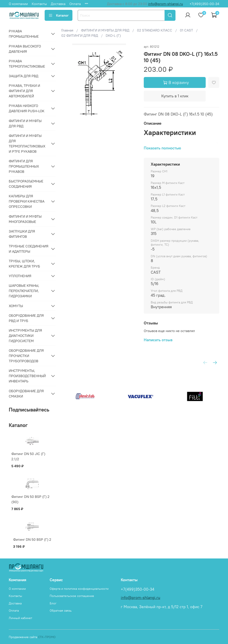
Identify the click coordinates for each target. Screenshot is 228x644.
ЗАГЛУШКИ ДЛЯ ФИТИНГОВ (22, 234)
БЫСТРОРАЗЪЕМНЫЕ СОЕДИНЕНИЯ (26, 184)
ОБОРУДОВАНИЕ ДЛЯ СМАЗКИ (26, 394)
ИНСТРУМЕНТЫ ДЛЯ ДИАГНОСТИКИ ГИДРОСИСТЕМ (25, 336)
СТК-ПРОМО (47, 637)
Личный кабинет (20, 618)
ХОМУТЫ (16, 306)
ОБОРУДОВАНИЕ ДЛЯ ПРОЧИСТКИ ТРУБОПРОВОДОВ (26, 356)
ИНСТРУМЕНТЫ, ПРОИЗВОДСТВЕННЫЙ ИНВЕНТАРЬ (27, 376)
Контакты (39, 4)
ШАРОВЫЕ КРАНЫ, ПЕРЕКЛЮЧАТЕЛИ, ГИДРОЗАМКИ (24, 291)
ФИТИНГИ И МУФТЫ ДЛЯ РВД (25, 123)
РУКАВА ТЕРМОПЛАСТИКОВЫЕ (27, 64)
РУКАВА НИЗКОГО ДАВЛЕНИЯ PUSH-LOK (27, 108)
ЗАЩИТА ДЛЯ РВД (24, 76)
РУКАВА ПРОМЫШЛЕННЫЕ (24, 34)
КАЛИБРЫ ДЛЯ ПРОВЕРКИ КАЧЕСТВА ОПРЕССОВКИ (27, 201)
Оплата (75, 4)
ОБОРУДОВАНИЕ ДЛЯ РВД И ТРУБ (26, 318)
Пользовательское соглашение (72, 596)
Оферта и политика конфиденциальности (79, 589)
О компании (18, 4)
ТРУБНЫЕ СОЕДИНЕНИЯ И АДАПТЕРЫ (29, 249)
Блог (53, 603)
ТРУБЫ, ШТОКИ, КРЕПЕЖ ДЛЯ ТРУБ (24, 264)
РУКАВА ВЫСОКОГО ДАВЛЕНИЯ (25, 49)
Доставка (58, 4)
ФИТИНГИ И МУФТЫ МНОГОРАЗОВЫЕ (25, 219)
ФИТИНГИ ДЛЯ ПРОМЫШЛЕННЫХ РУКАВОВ (24, 166)
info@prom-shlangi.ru (166, 4)
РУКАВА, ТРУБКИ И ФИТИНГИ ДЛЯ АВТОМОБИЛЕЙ (24, 91)
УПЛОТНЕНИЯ (20, 276)
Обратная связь (61, 611)
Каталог (59, 15)
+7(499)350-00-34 (204, 4)
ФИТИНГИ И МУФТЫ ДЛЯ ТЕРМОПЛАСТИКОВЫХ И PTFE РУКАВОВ (27, 143)
